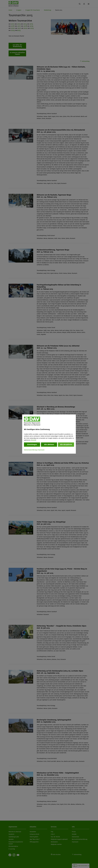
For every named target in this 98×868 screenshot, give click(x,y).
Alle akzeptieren (66, 445)
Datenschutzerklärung (30, 450)
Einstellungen (32, 445)
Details (34, 440)
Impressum (41, 450)
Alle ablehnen (49, 445)
